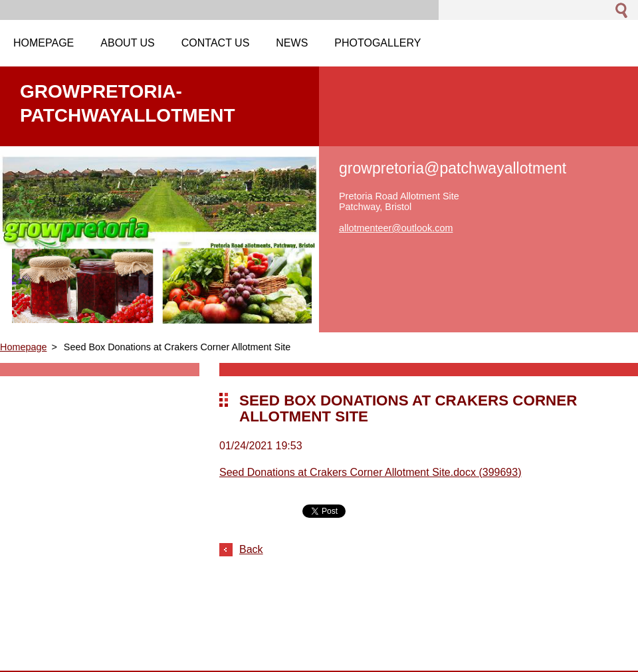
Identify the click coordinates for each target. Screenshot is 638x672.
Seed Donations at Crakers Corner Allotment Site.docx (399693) (370, 472)
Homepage (23, 347)
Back (251, 549)
